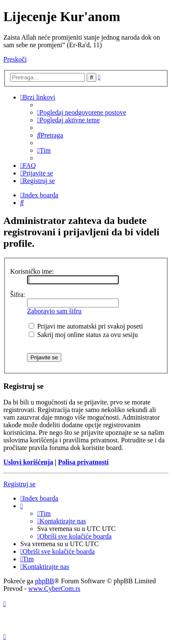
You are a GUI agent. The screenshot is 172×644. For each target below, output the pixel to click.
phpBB (45, 581)
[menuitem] (82, 112)
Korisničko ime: (32, 271)
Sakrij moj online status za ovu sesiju (83, 335)
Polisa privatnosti (83, 462)
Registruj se (19, 484)
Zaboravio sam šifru (54, 311)
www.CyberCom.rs (54, 589)
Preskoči (15, 59)
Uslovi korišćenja (28, 462)
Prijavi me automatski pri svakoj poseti (86, 326)
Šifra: (18, 295)
